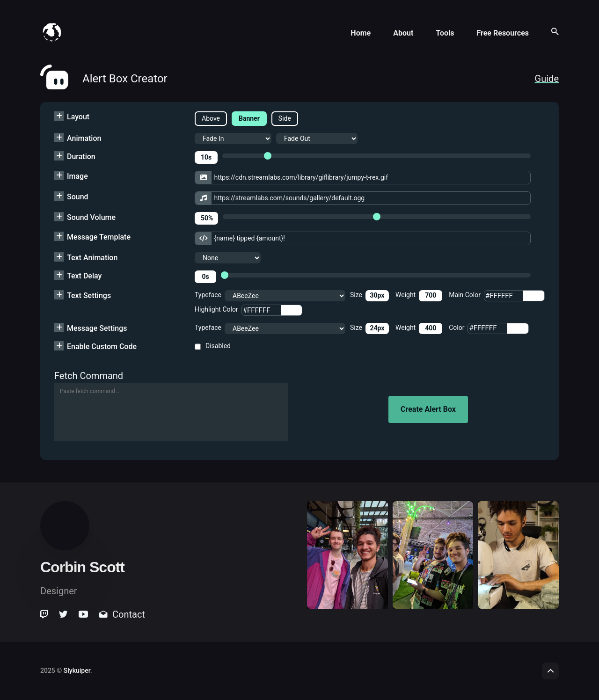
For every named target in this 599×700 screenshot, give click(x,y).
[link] (45, 614)
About (403, 33)
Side (285, 118)
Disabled (218, 346)
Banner (249, 118)
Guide (547, 79)
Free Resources (503, 33)
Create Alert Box (428, 409)
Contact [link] (122, 614)
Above (211, 118)
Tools (445, 33)
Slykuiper (77, 671)
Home (361, 33)
